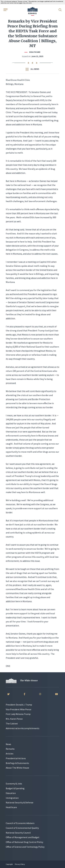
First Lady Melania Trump (18, 714)
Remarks (10, 749)
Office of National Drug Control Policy (24, 842)
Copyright (9, 864)
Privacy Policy (20, 864)
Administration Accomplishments (23, 728)
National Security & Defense (20, 802)
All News (32, 69)
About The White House (17, 768)
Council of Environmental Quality (22, 828)
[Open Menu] (5, 10)
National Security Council (18, 833)
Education (11, 793)
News (8, 744)
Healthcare (35, 52)
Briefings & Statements (17, 763)
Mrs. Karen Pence (14, 719)
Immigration (12, 798)
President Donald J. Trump (19, 705)
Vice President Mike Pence (19, 709)
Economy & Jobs (14, 784)
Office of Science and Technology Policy (25, 847)
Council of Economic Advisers (20, 823)
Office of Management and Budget (23, 837)
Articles (10, 754)
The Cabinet (12, 724)
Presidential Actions (16, 758)
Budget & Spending (15, 788)
